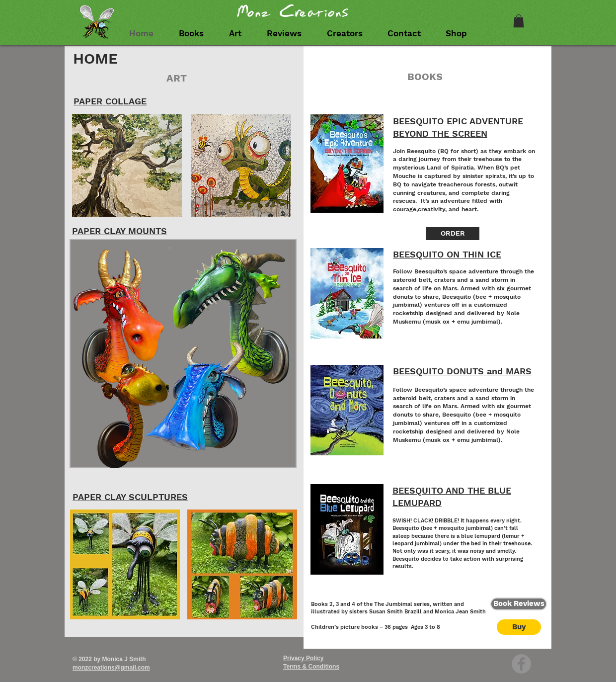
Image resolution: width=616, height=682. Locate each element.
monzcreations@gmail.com (111, 668)
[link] (519, 21)
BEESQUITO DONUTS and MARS (462, 371)
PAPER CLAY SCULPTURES (130, 497)
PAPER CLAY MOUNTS (119, 231)
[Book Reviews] (519, 604)
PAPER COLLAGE (110, 101)
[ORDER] (453, 234)
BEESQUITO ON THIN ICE (447, 254)
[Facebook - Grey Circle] (521, 664)
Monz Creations (293, 12)
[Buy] (519, 627)
